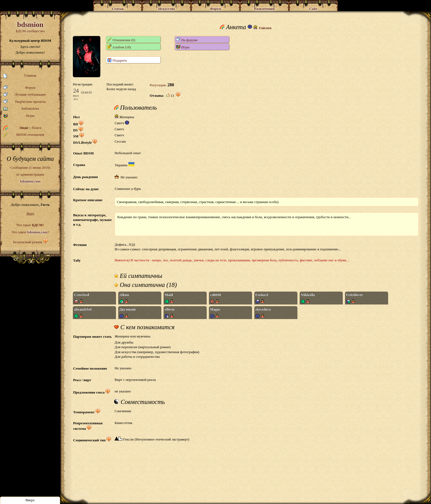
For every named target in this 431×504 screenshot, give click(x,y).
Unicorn (265, 28)
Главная (20, 76)
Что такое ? (30, 225)
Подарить (117, 60)
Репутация (158, 85)
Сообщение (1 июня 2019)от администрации (30, 174)
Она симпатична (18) (145, 285)
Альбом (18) (119, 47)
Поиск (37, 128)
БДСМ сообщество (30, 27)
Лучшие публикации (25, 95)
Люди (24, 128)
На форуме (187, 40)
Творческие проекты (25, 102)
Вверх (30, 500)
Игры (19, 116)
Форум (19, 88)
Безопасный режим (27, 242)
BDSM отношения (24, 135)
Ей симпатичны (138, 276)
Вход (30, 213)
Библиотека (21, 109)
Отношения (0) (121, 40)
